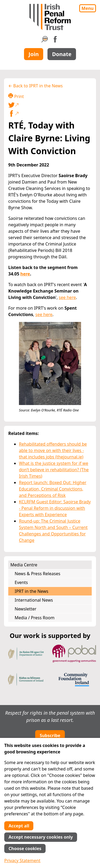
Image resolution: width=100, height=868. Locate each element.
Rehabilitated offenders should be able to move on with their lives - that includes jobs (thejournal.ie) (53, 450)
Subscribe (50, 735)
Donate (62, 54)
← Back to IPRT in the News (35, 86)
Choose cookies (25, 848)
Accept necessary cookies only (41, 837)
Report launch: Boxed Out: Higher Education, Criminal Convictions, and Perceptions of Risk (53, 489)
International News (34, 600)
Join (34, 54)
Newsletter (25, 609)
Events (21, 582)
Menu (88, 8)
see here (67, 297)
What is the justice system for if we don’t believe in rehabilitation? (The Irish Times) (54, 470)
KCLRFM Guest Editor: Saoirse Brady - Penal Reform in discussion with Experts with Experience (55, 508)
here (25, 274)
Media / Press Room (35, 618)
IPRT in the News (31, 591)
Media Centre (24, 565)
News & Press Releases (37, 574)
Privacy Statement (22, 861)
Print (16, 96)
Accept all (19, 826)
